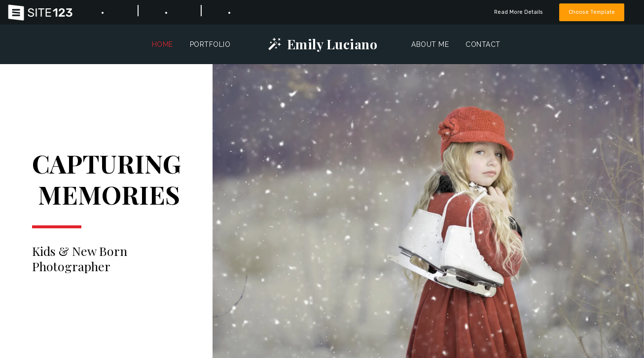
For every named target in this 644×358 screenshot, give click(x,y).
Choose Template (592, 12)
